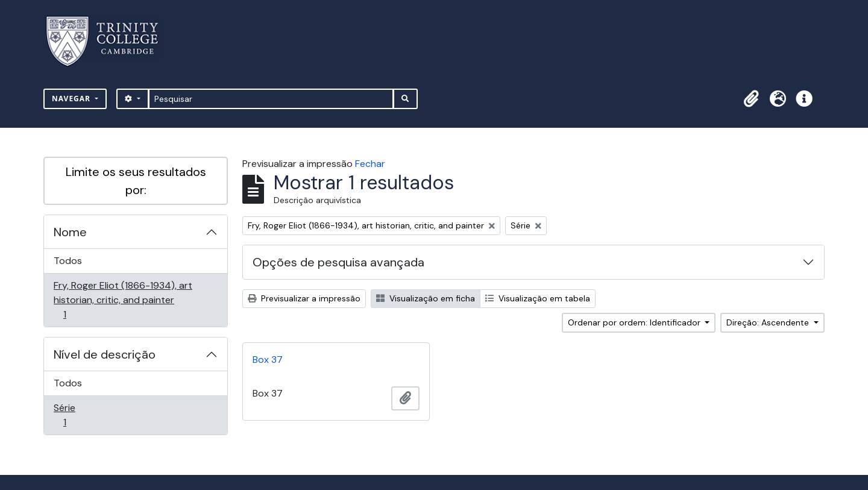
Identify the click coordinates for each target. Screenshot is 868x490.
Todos (68, 261)
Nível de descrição (105, 354)
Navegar (72, 99)
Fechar (370, 164)
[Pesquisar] (271, 99)
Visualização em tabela (538, 298)
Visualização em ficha (426, 298)
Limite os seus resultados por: (136, 181)
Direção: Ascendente (769, 322)
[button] (751, 99)
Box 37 (268, 360)
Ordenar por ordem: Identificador (635, 322)
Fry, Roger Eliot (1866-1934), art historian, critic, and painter (123, 300)
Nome (70, 232)
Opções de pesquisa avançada (338, 262)
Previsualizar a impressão (304, 298)
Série (82, 415)
